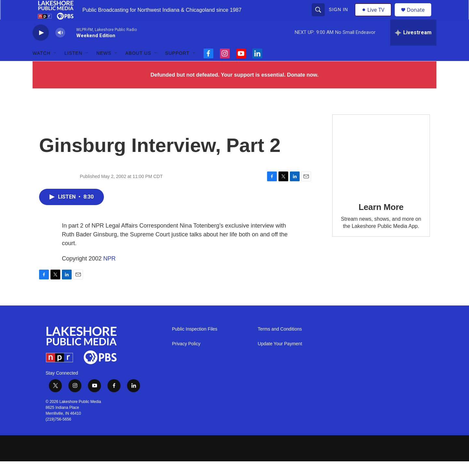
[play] (41, 47)
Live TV (375, 17)
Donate (420, 17)
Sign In (339, 17)
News (104, 68)
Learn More (381, 222)
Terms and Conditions (280, 344)
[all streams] (413, 47)
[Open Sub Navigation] (55, 68)
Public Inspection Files (195, 344)
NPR (109, 273)
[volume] (60, 47)
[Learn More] (381, 168)
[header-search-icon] (319, 17)
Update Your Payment (280, 358)
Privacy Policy (186, 358)
